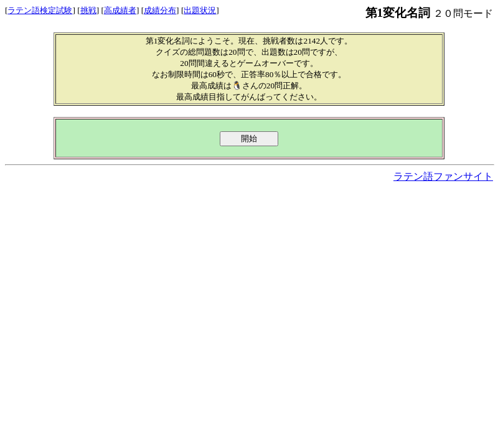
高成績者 (120, 10)
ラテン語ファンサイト (443, 176)
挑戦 (88, 10)
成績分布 (160, 10)
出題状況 (200, 10)
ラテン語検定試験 (40, 10)
